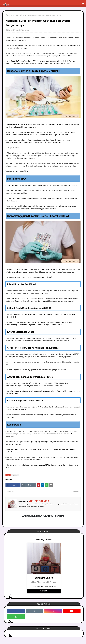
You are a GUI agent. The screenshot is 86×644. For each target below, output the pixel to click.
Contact (44, 591)
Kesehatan (21, 15)
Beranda (10, 15)
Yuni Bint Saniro (14, 30)
